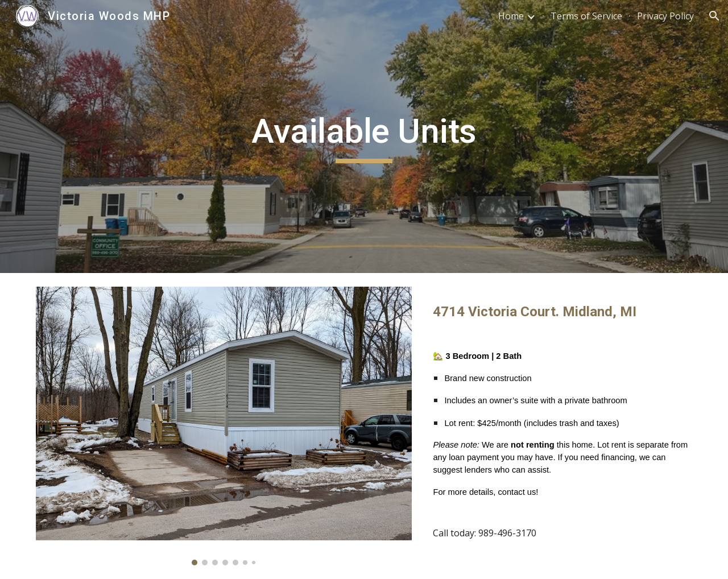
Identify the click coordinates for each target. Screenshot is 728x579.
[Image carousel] (224, 426)
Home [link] (511, 16)
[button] (714, 16)
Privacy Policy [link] (665, 16)
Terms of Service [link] (586, 16)
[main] (364, 137)
